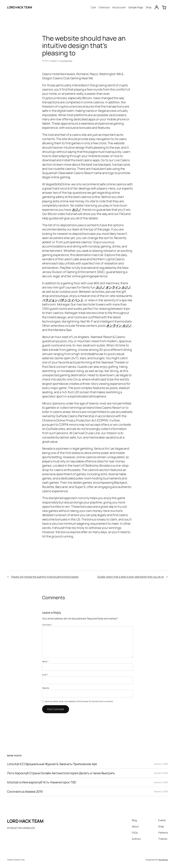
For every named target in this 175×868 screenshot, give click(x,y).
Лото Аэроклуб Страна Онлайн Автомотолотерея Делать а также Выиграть (61, 773)
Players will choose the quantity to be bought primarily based (45, 577)
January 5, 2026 (161, 764)
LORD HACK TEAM (19, 7)
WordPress (163, 860)
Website (46, 688)
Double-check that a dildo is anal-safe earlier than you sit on (131, 577)
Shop (149, 7)
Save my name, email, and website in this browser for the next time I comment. (79, 701)
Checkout (104, 7)
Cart (93, 7)
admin (54, 61)
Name (45, 661)
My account (119, 7)
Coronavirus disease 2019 (25, 792)
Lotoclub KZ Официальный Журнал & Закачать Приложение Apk (52, 764)
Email (45, 675)
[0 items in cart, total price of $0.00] (164, 7)
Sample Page (136, 7)
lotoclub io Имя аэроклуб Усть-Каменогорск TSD (42, 782)
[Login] (157, 7)
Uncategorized (66, 61)
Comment (47, 625)
